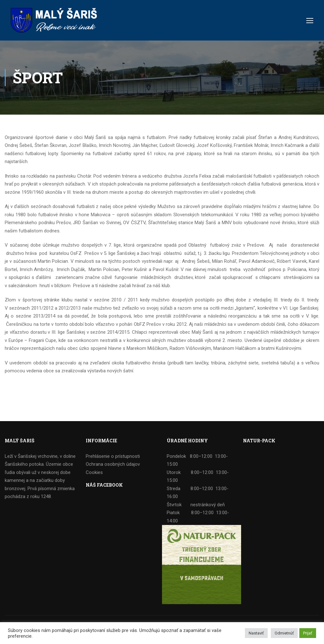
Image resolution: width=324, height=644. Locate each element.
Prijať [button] (308, 633)
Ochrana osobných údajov (113, 464)
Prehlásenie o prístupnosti (113, 456)
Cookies (94, 472)
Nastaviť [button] (256, 633)
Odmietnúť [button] (284, 633)
